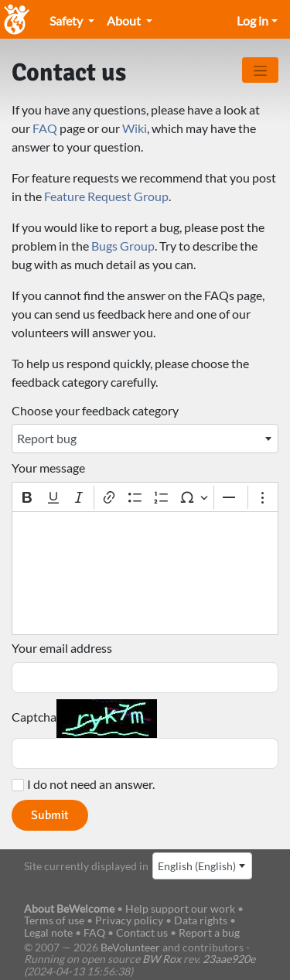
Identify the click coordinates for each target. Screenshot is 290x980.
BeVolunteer (130, 947)
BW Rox (162, 959)
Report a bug (209, 932)
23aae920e (229, 959)
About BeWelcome (69, 908)
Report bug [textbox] (47, 438)
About (125, 20)
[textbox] (145, 573)
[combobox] (145, 439)
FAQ (45, 128)
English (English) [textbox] (197, 866)
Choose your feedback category (95, 411)
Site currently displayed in (86, 866)
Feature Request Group (106, 196)
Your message (48, 468)
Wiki (135, 128)
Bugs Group (123, 246)
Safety (67, 20)
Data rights (201, 920)
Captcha (34, 717)
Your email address (62, 648)
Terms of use (54, 920)
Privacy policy (129, 920)
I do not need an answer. (91, 784)
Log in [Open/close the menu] (252, 20)
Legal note (48, 932)
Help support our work (181, 908)
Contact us (142, 932)
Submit (50, 815)
